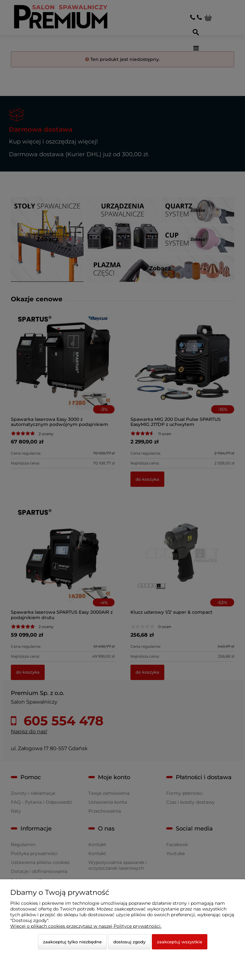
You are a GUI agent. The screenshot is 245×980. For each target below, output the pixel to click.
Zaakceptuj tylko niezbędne (72, 942)
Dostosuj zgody (129, 942)
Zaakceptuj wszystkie (180, 942)
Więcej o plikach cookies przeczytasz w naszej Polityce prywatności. (86, 926)
